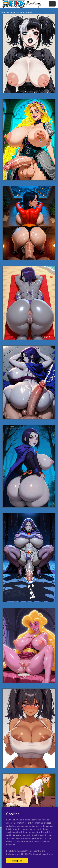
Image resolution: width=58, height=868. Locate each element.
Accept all (17, 861)
